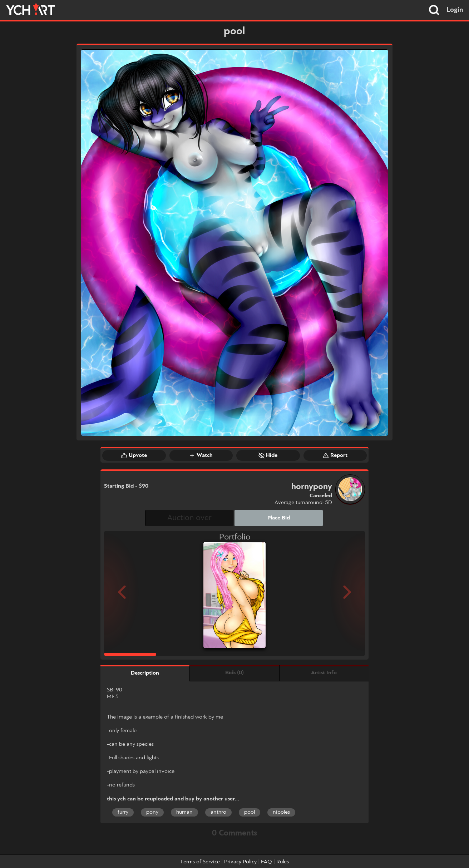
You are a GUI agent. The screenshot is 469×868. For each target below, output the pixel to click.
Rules (283, 862)
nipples (281, 812)
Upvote (134, 455)
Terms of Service (200, 862)
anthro (218, 812)
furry (123, 812)
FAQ (266, 862)
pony (152, 812)
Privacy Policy (240, 862)
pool (250, 812)
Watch (201, 455)
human (184, 812)
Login (455, 10)
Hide (268, 455)
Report (335, 455)
